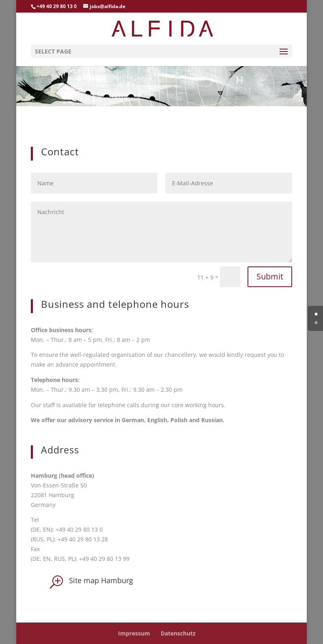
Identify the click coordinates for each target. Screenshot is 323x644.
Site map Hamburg (101, 580)
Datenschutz (178, 633)
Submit (270, 276)
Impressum (134, 633)
